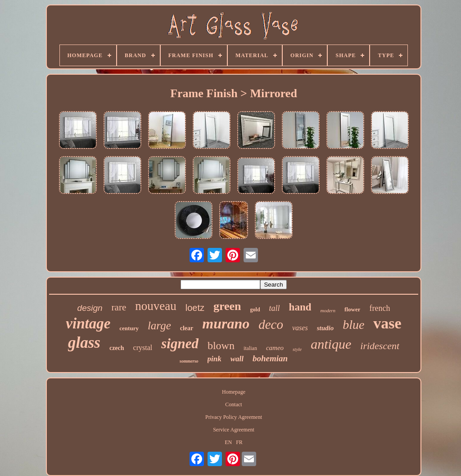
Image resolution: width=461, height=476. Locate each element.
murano (226, 323)
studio (325, 328)
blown (221, 346)
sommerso (189, 361)
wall (237, 359)
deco (271, 324)
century (129, 328)
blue (353, 325)
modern (328, 310)
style (297, 349)
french (380, 308)
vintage (88, 323)
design (90, 308)
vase (387, 323)
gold (255, 310)
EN (228, 442)
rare (119, 307)
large (159, 326)
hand (300, 307)
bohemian (270, 358)
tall (275, 308)
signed (180, 344)
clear (187, 328)
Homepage (234, 392)
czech (117, 348)
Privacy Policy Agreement (234, 417)
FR (239, 442)
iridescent (380, 346)
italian (250, 348)
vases (300, 328)
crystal (143, 348)
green (227, 306)
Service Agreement (234, 430)
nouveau (156, 306)
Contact (233, 404)
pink (215, 359)
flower (352, 309)
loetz (195, 308)
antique (331, 344)
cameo (275, 348)
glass (84, 343)
